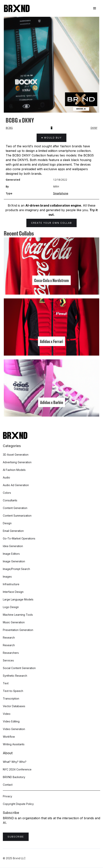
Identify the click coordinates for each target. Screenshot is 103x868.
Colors (7, 493)
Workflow (9, 737)
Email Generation (13, 531)
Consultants (10, 500)
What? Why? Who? (15, 762)
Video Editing (11, 721)
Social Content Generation (19, 668)
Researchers (11, 653)
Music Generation (14, 622)
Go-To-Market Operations (19, 538)
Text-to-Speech (13, 691)
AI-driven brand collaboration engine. (54, 205)
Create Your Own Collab (51, 223)
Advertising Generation (17, 462)
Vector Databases (14, 706)
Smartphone (61, 193)
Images (7, 577)
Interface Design (13, 592)
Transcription (11, 698)
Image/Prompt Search (16, 569)
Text (6, 683)
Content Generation (15, 508)
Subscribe (16, 837)
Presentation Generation (18, 630)
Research (9, 638)
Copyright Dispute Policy (18, 804)
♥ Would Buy (51, 138)
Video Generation (14, 729)
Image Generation (14, 561)
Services (8, 660)
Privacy (7, 796)
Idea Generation (13, 546)
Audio (6, 477)
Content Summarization (17, 516)
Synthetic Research (15, 676)
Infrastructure (11, 584)
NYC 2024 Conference (17, 769)
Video (7, 714)
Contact (8, 785)
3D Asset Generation (16, 455)
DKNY (94, 128)
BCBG (9, 128)
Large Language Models (18, 599)
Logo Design (11, 607)
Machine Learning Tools (18, 615)
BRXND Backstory (14, 777)
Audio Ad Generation (16, 485)
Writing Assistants (14, 744)
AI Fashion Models (14, 470)
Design (7, 523)
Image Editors (11, 554)
